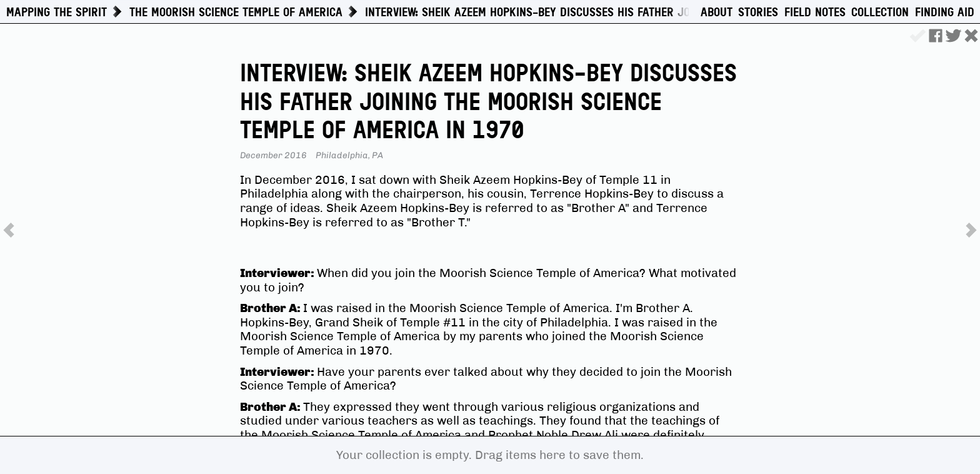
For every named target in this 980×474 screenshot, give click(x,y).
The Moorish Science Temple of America (236, 12)
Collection (880, 13)
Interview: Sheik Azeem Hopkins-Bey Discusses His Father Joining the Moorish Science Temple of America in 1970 (670, 12)
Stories (758, 13)
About (717, 13)
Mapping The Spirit (57, 12)
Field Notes (815, 13)
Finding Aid (945, 13)
